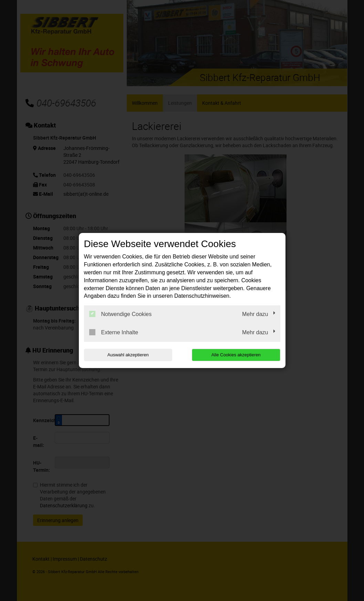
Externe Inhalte (114, 332)
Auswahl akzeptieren (128, 355)
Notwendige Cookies (121, 314)
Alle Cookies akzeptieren (236, 355)
